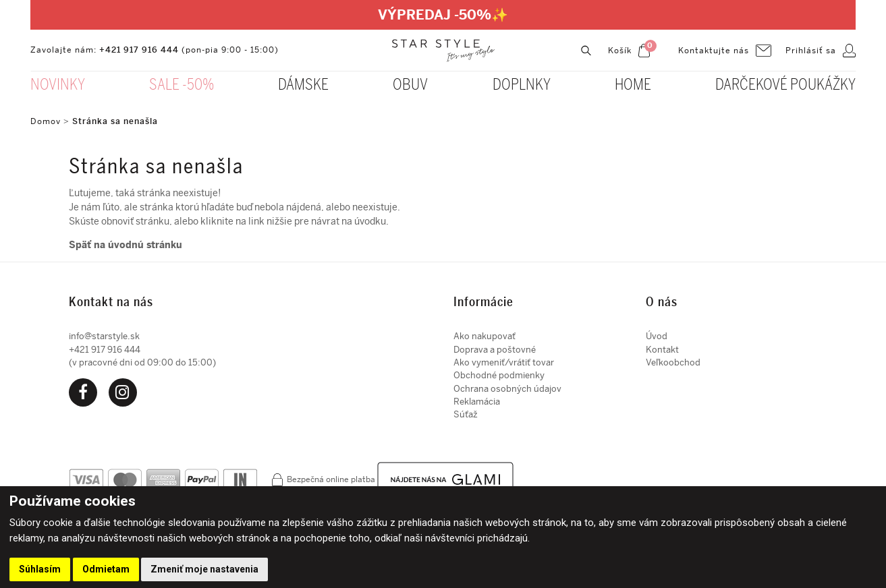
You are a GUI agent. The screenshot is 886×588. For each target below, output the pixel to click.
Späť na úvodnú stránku (126, 245)
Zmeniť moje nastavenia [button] (204, 569)
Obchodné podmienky (499, 375)
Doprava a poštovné (495, 350)
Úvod (657, 336)
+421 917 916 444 (139, 50)
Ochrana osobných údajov (507, 389)
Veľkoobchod (673, 362)
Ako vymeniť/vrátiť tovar (504, 362)
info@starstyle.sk (104, 336)
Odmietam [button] (106, 569)
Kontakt (662, 350)
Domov (46, 121)
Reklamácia (477, 402)
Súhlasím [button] (40, 569)
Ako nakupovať (484, 336)
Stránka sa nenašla (115, 121)
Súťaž (466, 414)
